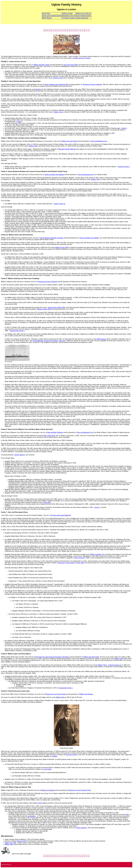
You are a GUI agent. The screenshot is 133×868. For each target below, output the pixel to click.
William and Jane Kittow (69, 141)
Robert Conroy (58, 112)
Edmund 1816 (21, 841)
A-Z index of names (68, 18)
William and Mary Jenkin (41, 65)
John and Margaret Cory (99, 141)
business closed (71, 755)
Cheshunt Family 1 (124, 167)
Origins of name (67, 13)
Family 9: (4, 691)
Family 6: (4, 429)
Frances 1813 (58, 78)
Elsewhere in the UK (69, 16)
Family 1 (97, 507)
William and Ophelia (48, 790)
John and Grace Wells (71, 65)
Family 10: (5, 787)
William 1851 (9, 844)
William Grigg (60, 697)
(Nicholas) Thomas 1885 (66, 563)
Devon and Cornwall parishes (52, 16)
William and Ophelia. (86, 694)
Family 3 (124, 128)
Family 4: (4, 171)
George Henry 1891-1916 (56, 307)
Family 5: (4, 278)
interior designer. (82, 828)
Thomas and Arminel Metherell (61, 515)
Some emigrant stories (83, 16)
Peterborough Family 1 (17, 331)
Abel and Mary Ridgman (55, 432)
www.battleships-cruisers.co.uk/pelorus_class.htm (49, 341)
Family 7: (4, 512)
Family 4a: (5, 235)
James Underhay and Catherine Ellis (56, 84)
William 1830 (33, 146)
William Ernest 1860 (62, 247)
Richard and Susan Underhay (92, 84)
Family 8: (4, 654)
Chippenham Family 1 (66, 688)
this (128, 814)
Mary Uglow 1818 (49, 436)
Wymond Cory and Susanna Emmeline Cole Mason (53, 657)
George (38, 89)
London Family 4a (59, 204)
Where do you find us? (83, 13)
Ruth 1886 (80, 563)
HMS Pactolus (101, 339)
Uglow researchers (82, 18)
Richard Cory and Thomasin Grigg (80, 790)
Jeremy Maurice (20, 455)
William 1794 (95, 179)
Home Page (46, 13)
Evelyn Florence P (80, 558)
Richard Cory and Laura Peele (55, 694)
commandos (32, 816)
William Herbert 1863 (44, 309)
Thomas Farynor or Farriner (82, 58)
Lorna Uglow (47, 769)
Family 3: (4, 138)
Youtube (54, 756)
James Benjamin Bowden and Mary (52, 238)
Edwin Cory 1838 (10, 843)
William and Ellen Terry (98, 554)
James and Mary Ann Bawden (54, 175)
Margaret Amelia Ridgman (67, 149)
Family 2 (19, 122)
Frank (40, 803)
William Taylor (119, 659)
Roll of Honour (47, 18)
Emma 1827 (47, 502)
